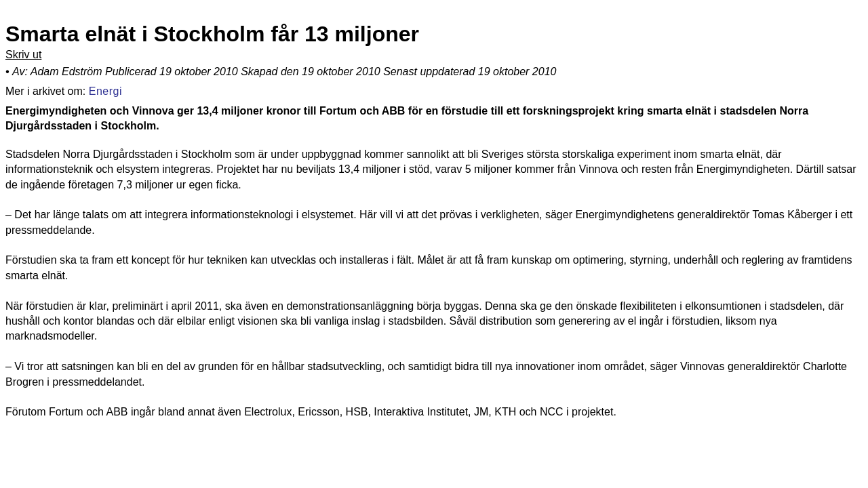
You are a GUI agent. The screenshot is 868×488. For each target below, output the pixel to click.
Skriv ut (23, 55)
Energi (105, 90)
